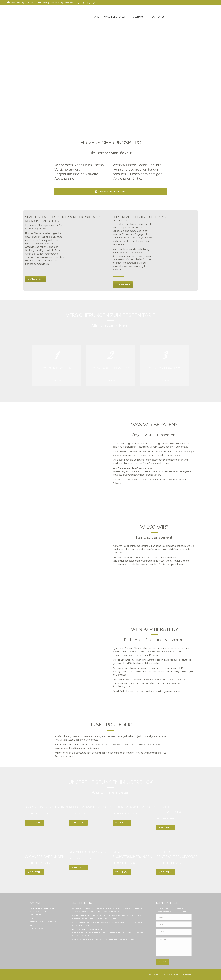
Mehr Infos (57, 380)
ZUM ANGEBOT (35, 279)
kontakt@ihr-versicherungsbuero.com (56, 3)
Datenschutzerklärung (175, 974)
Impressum (188, 974)
